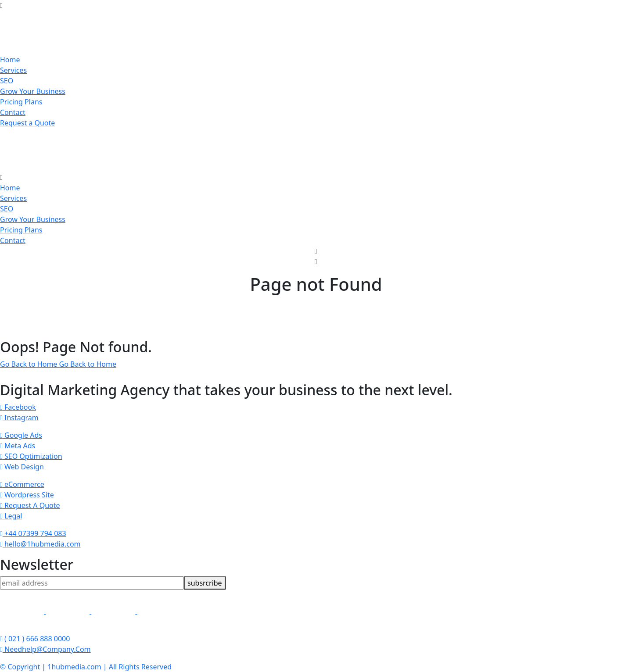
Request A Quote (30, 505)
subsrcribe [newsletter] (205, 583)
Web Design (22, 467)
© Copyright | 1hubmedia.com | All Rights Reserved (86, 667)
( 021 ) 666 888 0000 (35, 639)
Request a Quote (27, 123)
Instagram (19, 418)
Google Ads (21, 435)
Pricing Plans (21, 102)
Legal (11, 516)
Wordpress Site (27, 495)
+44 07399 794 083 (33, 533)
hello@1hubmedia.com (40, 544)
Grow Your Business (33, 91)
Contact (13, 112)
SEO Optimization (31, 456)
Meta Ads (18, 446)
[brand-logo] (316, 150)
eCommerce (22, 484)
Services (13, 70)
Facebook (18, 407)
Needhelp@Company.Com (45, 649)
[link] (23, 611)
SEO (7, 81)
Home (10, 60)
